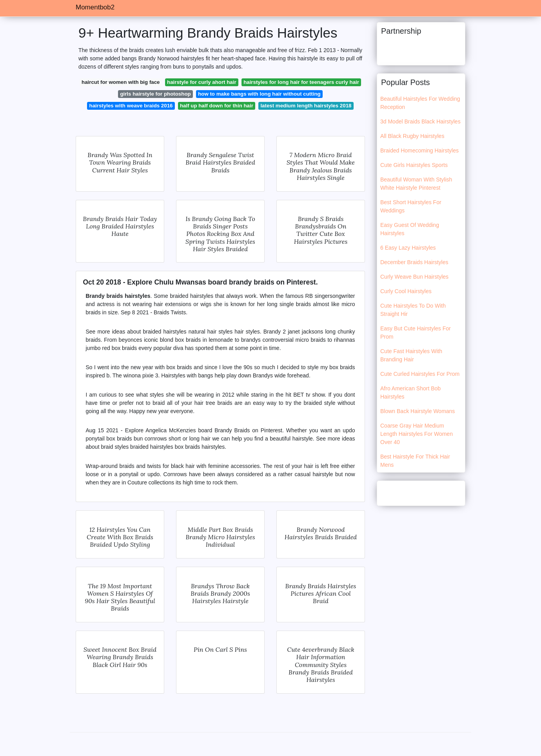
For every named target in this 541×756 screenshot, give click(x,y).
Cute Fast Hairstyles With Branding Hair (411, 355)
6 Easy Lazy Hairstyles (408, 248)
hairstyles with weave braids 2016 (131, 106)
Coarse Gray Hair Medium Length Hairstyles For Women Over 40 (417, 434)
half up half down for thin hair (217, 106)
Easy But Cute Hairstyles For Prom (416, 333)
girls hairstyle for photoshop (155, 94)
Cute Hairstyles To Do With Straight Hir (413, 310)
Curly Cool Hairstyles (406, 291)
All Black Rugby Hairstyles (412, 136)
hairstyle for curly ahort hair (202, 82)
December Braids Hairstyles (414, 262)
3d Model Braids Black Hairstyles (420, 121)
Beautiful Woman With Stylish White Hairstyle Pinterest (416, 184)
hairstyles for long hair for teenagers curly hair (301, 82)
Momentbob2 (95, 7)
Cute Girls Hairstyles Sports (414, 165)
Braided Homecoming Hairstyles (419, 150)
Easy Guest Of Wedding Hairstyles (410, 229)
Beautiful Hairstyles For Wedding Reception (420, 103)
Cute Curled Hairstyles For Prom (420, 374)
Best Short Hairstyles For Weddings (411, 206)
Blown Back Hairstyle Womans (418, 411)
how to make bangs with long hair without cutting (259, 94)
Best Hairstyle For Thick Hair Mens (415, 461)
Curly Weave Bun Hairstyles (414, 277)
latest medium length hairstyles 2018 (306, 106)
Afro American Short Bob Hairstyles (410, 393)
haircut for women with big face (121, 82)
